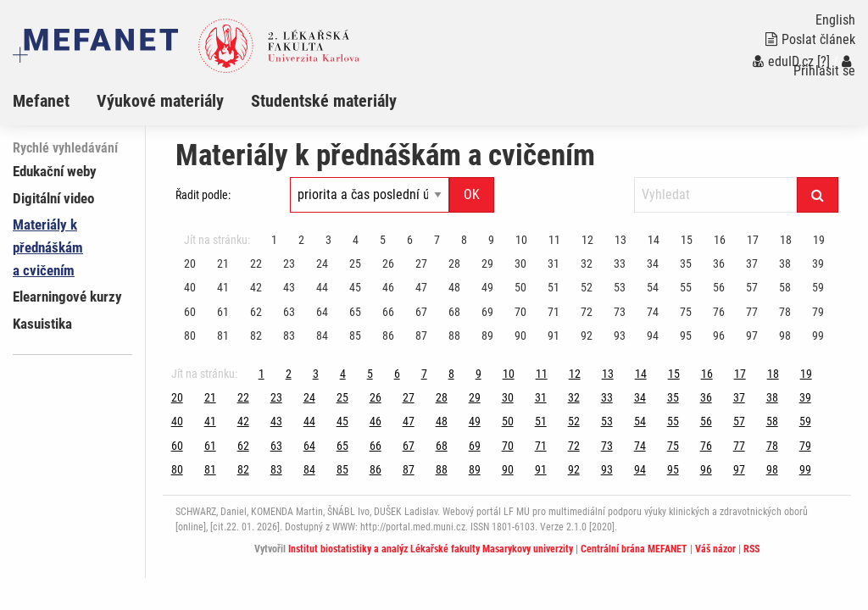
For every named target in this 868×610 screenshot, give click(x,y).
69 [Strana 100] (487, 312)
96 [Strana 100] (719, 335)
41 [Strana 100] (223, 287)
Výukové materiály (160, 101)
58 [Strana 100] (785, 287)
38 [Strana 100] (785, 263)
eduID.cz (783, 61)
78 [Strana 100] (785, 312)
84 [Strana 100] (322, 335)
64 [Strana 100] (322, 312)
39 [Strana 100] (818, 263)
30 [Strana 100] (520, 263)
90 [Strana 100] (520, 335)
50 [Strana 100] (520, 287)
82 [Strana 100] (256, 335)
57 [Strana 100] (752, 287)
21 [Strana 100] (223, 263)
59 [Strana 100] (818, 287)
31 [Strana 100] (554, 263)
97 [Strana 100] (752, 335)
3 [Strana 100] (328, 240)
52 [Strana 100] (587, 287)
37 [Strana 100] (752, 263)
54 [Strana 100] (653, 287)
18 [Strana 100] (786, 240)
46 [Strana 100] (388, 287)
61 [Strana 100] (223, 312)
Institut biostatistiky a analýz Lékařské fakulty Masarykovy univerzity (431, 549)
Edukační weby (55, 171)
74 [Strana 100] (653, 312)
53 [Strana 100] (620, 287)
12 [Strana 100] (587, 240)
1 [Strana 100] (274, 240)
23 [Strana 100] (289, 263)
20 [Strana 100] (190, 263)
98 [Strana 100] (785, 335)
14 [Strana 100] (654, 240)
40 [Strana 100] (190, 287)
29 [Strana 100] (487, 263)
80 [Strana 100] (190, 335)
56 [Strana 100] (719, 287)
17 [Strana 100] (753, 240)
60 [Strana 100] (190, 312)
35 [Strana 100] (686, 263)
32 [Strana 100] (587, 263)
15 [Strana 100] (687, 240)
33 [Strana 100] (620, 263)
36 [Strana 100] (719, 263)
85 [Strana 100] (355, 335)
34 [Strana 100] (653, 263)
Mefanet (41, 101)
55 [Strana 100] (686, 287)
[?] (823, 61)
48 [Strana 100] (454, 287)
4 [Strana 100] (356, 240)
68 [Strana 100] (454, 312)
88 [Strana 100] (454, 335)
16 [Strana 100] (720, 240)
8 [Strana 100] (464, 240)
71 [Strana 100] (554, 312)
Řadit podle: (203, 195)
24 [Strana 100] (322, 263)
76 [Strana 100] (719, 312)
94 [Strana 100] (653, 335)
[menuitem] (55, 101)
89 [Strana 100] (487, 335)
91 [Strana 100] (554, 335)
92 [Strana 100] (587, 335)
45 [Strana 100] (355, 287)
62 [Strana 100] (256, 312)
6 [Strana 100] (410, 240)
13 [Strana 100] (620, 240)
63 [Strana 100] (289, 312)
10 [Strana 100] (521, 240)
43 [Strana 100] (289, 287)
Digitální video (53, 198)
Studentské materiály (324, 101)
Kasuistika (42, 324)
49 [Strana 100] (487, 287)
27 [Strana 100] (421, 263)
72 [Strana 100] (587, 312)
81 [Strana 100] (223, 335)
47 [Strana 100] (421, 287)
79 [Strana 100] (818, 312)
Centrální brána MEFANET (634, 549)
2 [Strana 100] (301, 240)
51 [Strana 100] (554, 287)
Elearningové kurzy (67, 297)
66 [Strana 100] (388, 312)
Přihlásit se (824, 67)
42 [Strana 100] (256, 287)
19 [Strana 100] (819, 240)
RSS (751, 549)
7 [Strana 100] (437, 240)
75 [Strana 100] (686, 312)
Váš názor (715, 549)
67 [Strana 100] (421, 312)
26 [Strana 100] (388, 263)
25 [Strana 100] (355, 263)
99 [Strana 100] (818, 335)
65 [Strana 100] (355, 312)
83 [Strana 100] (289, 335)
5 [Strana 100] (383, 240)
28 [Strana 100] (454, 263)
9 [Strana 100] (491, 240)
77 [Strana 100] (752, 312)
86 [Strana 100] (388, 335)
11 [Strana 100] (554, 240)
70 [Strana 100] (520, 312)
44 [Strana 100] (322, 287)
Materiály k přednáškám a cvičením (48, 247)
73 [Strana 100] (620, 312)
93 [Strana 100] (620, 335)
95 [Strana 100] (686, 335)
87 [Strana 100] (421, 335)
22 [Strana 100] (256, 263)
